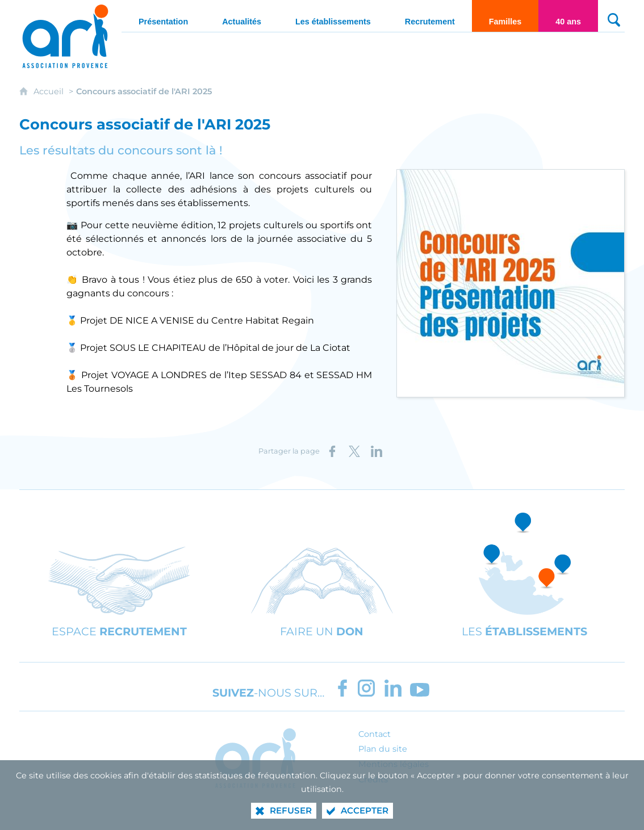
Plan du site (383, 749)
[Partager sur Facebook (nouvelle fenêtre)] (332, 451)
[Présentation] (163, 16)
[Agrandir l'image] (511, 282)
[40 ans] (568, 16)
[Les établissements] (333, 16)
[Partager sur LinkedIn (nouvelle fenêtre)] (377, 451)
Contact (375, 734)
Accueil (50, 91)
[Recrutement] (430, 16)
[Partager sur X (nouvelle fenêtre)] (354, 451)
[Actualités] (242, 16)
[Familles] (505, 16)
